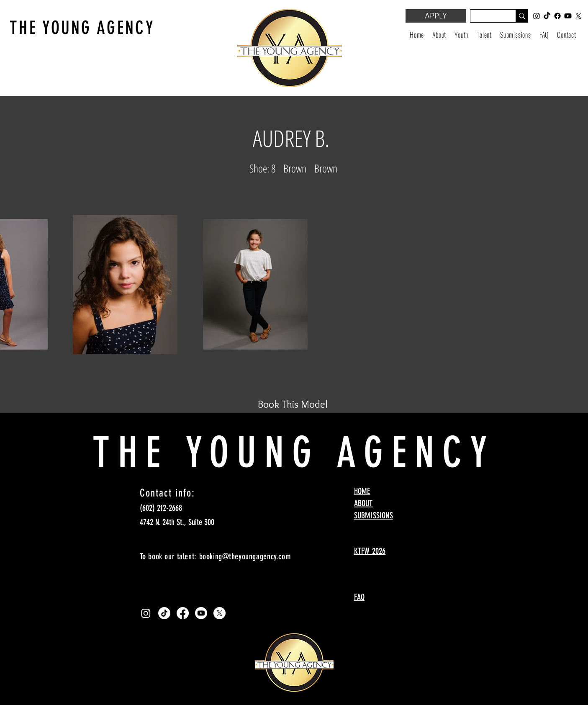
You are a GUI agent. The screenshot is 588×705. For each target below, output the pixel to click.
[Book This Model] (293, 404)
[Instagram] (146, 613)
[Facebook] (183, 613)
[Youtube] (201, 613)
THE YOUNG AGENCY (82, 28)
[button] (461, 35)
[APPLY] (436, 16)
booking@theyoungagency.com (245, 556)
